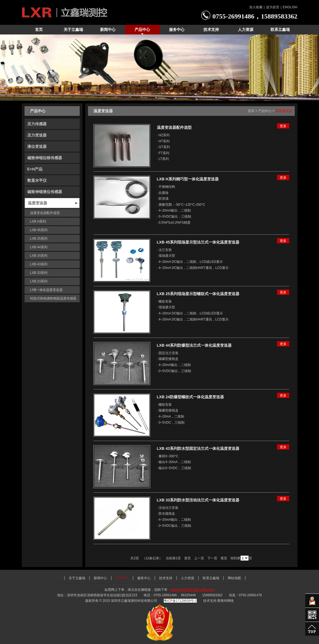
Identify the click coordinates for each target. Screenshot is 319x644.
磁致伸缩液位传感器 (45, 192)
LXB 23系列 (39, 281)
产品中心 (265, 111)
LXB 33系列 (39, 273)
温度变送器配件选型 (45, 213)
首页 (251, 111)
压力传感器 (37, 124)
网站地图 (234, 578)
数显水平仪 (37, 180)
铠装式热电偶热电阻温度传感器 (53, 298)
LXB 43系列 (39, 264)
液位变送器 (37, 146)
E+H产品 (35, 169)
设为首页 (273, 7)
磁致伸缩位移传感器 (45, 158)
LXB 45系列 (39, 230)
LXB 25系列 (39, 239)
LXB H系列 (38, 221)
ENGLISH (290, 7)
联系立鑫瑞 (211, 578)
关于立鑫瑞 (77, 578)
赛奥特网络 (226, 601)
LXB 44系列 (39, 247)
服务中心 (144, 578)
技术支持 (166, 578)
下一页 (212, 558)
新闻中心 (100, 578)
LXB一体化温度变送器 (46, 290)
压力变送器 (37, 135)
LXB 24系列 (39, 256)
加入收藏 (256, 7)
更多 (283, 126)
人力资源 (187, 578)
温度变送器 (37, 203)
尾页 (224, 558)
